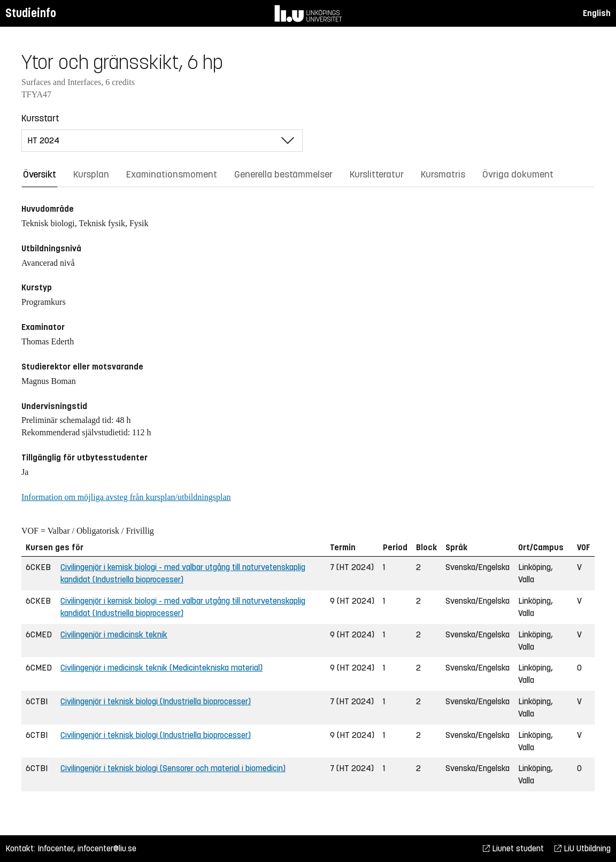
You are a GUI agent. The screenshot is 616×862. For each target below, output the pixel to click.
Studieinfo (31, 13)
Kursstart (40, 118)
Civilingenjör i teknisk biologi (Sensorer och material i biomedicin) (173, 768)
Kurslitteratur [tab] (377, 174)
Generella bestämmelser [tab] (283, 174)
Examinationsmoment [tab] (172, 174)
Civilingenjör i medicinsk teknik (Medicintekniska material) (161, 668)
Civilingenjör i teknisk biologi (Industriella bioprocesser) (156, 701)
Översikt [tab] (40, 174)
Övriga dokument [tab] (518, 174)
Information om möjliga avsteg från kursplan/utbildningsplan (126, 497)
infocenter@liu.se (107, 848)
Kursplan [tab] (91, 174)
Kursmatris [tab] (443, 174)
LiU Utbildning (583, 848)
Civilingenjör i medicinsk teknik (114, 634)
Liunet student (513, 848)
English (597, 13)
